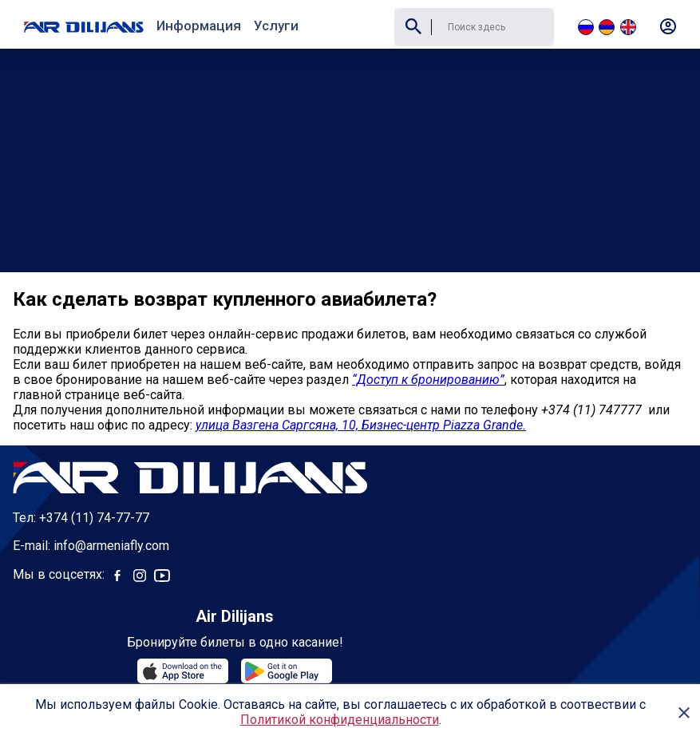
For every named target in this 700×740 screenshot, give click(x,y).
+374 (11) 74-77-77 (94, 469)
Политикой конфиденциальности (340, 720)
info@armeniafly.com (111, 497)
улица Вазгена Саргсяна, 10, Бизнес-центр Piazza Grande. (361, 376)
